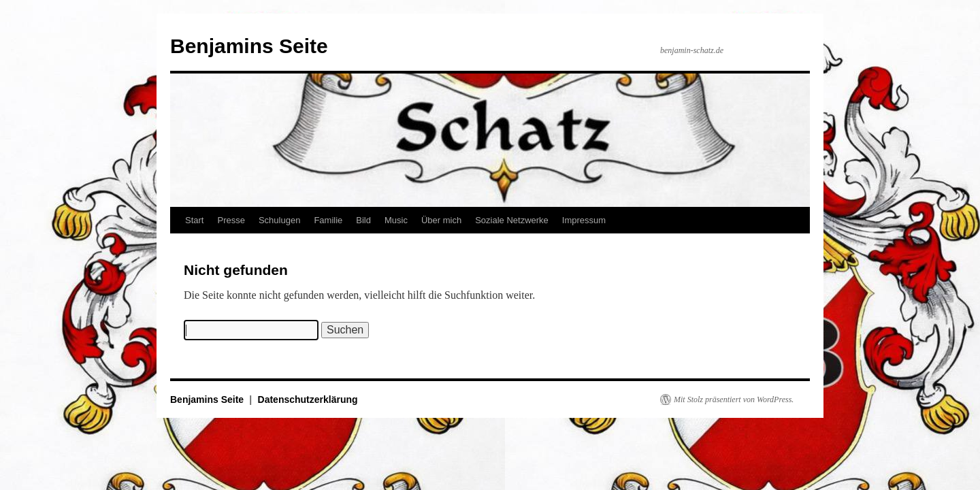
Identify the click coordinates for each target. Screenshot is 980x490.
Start (194, 220)
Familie (328, 220)
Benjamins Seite (249, 46)
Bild (363, 220)
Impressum (584, 220)
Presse (231, 220)
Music (396, 220)
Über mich (441, 220)
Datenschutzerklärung (308, 399)
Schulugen (279, 220)
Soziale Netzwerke (512, 220)
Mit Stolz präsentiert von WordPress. (734, 399)
